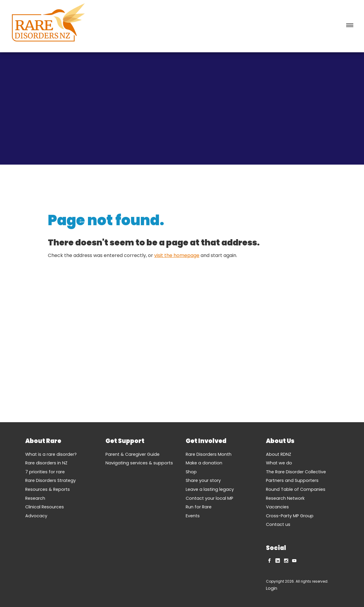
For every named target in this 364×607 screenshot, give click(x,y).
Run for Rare (199, 507)
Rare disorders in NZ (46, 463)
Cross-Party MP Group (290, 516)
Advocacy (36, 516)
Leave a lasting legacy (210, 489)
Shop (191, 472)
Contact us (278, 524)
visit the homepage (177, 255)
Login (272, 588)
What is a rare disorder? (51, 454)
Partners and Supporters (292, 480)
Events (193, 516)
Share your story (203, 480)
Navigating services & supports (139, 463)
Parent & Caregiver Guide (133, 454)
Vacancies (277, 507)
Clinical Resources (45, 507)
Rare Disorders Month (209, 454)
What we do (279, 463)
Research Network (285, 498)
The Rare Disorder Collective (296, 472)
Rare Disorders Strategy (51, 480)
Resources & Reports (48, 489)
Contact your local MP (209, 498)
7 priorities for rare (45, 472)
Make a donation (204, 463)
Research (35, 498)
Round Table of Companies (296, 489)
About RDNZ (279, 454)
